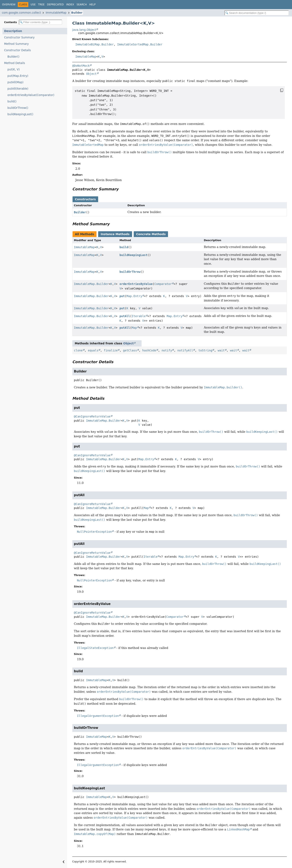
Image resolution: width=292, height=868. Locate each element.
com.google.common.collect (21, 13)
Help (92, 5)
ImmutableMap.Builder (91, 284)
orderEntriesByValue (136, 284)
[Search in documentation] (257, 13)
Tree (41, 5)
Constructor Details (17, 50)
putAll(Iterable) (18, 89)
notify (167, 350)
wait (221, 350)
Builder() (13, 57)
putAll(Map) (15, 82)
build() (12, 101)
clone (78, 350)
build (124, 247)
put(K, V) (14, 69)
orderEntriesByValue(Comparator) (31, 95)
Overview (9, 5)
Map (134, 328)
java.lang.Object (84, 30)
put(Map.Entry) (18, 76)
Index (70, 5)
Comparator (163, 284)
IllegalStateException (95, 648)
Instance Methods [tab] (115, 234)
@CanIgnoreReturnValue (92, 416)
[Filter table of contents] (41, 22)
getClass (130, 350)
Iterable (139, 316)
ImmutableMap (56, 13)
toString (205, 350)
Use (33, 5)
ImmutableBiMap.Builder (95, 44)
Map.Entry (134, 296)
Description (13, 31)
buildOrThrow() (18, 108)
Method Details (15, 63)
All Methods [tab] (85, 234)
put (122, 296)
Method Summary (16, 44)
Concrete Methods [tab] (151, 234)
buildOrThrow (130, 272)
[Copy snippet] (278, 90)
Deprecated (55, 5)
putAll (125, 316)
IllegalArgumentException (98, 716)
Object (91, 74)
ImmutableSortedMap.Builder (140, 44)
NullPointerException (95, 532)
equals (93, 350)
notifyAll (185, 350)
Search (82, 5)
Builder (77, 13)
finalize (111, 350)
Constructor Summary (19, 37)
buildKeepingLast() (20, 114)
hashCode (149, 350)
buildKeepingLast (133, 255)
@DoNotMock (81, 66)
